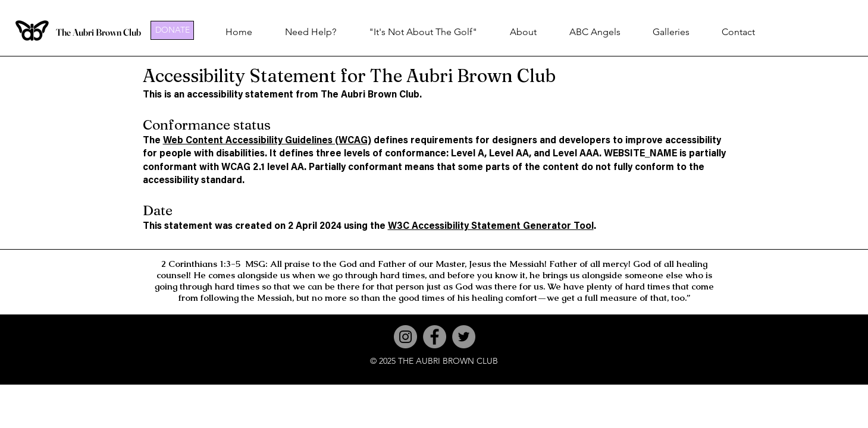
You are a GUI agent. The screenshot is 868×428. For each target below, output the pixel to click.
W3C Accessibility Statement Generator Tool (491, 226)
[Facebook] (435, 337)
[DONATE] (172, 30)
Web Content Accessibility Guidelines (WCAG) (267, 141)
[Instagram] (405, 337)
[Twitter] (464, 337)
